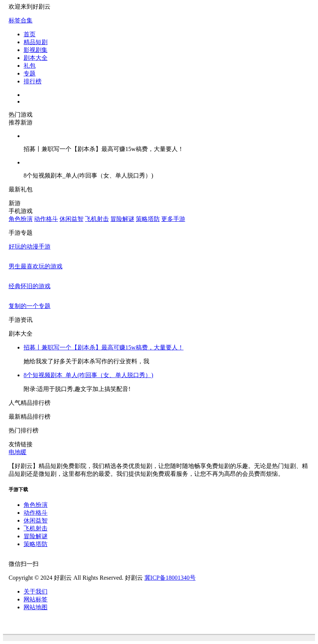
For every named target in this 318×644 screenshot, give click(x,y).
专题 (30, 73)
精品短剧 (36, 42)
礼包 (30, 66)
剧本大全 (36, 58)
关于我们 (36, 591)
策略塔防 (148, 219)
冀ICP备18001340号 (170, 578)
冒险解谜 (122, 219)
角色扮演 (21, 219)
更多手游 (173, 219)
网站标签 (36, 599)
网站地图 (36, 607)
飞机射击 (97, 219)
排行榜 (33, 81)
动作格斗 (46, 219)
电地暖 (18, 452)
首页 (30, 34)
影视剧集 (36, 50)
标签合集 (21, 20)
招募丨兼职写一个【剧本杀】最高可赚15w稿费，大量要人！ (104, 347)
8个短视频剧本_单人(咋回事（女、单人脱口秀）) (88, 375)
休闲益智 (71, 219)
